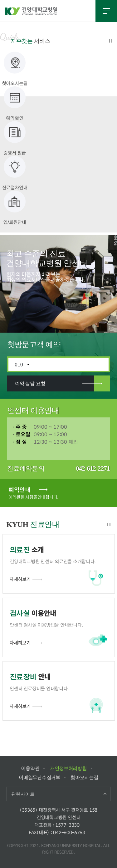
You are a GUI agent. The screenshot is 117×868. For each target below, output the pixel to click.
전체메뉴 (106, 11)
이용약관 (30, 768)
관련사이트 (23, 794)
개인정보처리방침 (68, 768)
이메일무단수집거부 (39, 777)
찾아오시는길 (84, 777)
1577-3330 (67, 825)
